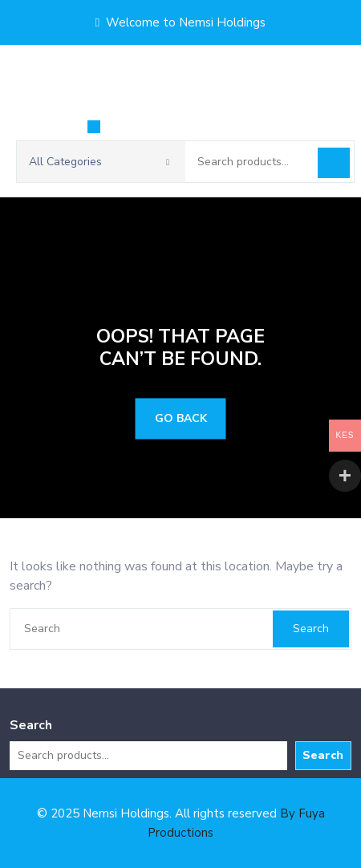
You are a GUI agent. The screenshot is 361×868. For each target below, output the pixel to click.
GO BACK (181, 419)
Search (334, 163)
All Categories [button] (99, 162)
